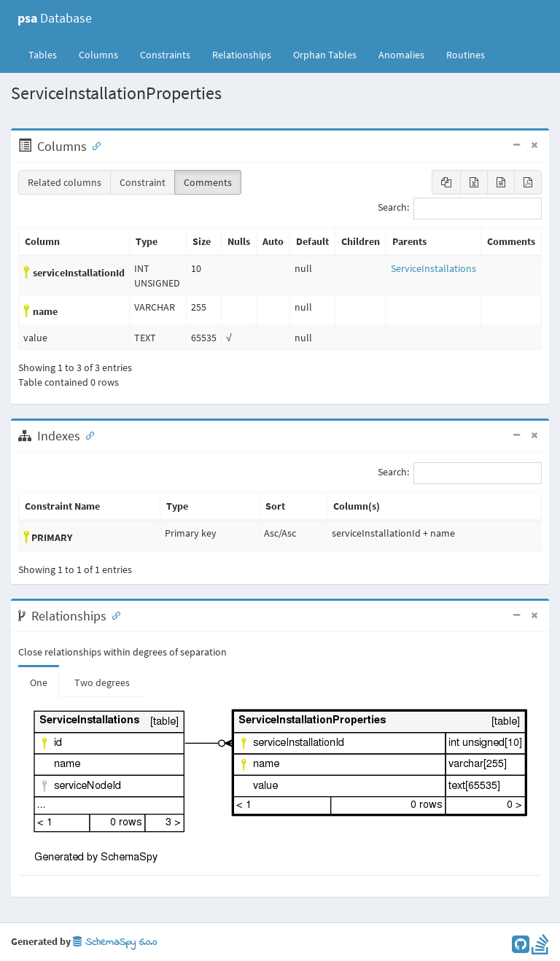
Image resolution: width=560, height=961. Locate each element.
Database (55, 18)
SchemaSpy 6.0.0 (115, 942)
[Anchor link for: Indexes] (87, 435)
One (39, 682)
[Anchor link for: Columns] (93, 145)
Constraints (165, 55)
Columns (98, 55)
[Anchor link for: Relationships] (113, 615)
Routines (466, 55)
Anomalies (401, 55)
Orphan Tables (325, 55)
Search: (460, 209)
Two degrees (102, 682)
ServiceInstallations (433, 268)
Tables (48, 54)
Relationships (242, 55)
